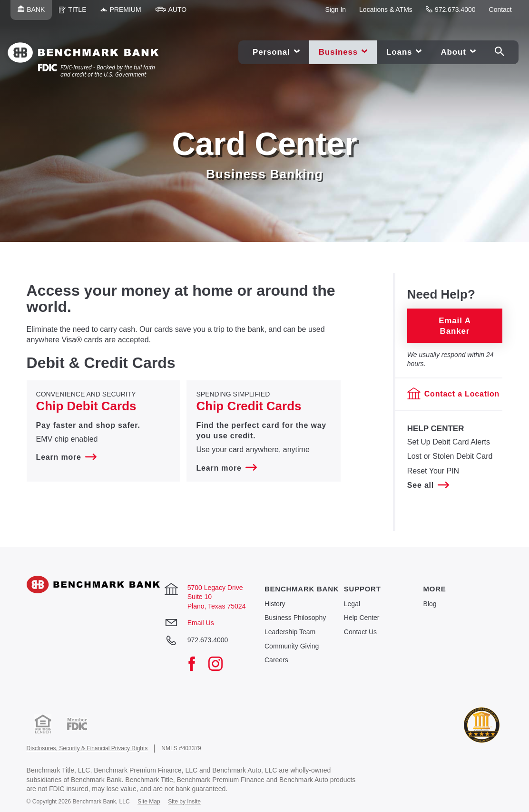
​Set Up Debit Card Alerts (449, 442)
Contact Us (360, 632)
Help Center (362, 618)
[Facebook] (196, 665)
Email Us (201, 623)
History (275, 604)
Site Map (149, 802)
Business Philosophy (295, 618)
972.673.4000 (451, 10)
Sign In (335, 10)
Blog (430, 604)
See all (428, 485)
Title (76, 13)
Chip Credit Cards (249, 406)
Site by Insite (184, 802)
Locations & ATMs (386, 10)
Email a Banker (455, 325)
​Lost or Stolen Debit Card (450, 456)
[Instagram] (220, 665)
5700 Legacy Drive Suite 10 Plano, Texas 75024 (217, 597)
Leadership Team (290, 632)
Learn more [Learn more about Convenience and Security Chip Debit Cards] (66, 457)
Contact (500, 10)
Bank (35, 13)
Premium (124, 13)
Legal (352, 604)
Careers (276, 660)
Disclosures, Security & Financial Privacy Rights (87, 748)
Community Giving (292, 646)
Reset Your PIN (433, 470)
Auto (175, 13)
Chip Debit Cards (86, 406)
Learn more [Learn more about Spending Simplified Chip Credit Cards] (226, 468)
